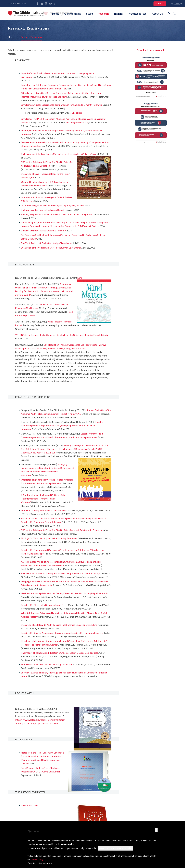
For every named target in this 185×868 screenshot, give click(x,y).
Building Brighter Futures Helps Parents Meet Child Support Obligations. (57, 214)
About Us (157, 14)
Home (56, 14)
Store (89, 14)
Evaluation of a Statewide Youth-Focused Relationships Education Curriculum (59, 625)
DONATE (160, 4)
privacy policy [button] (37, 860)
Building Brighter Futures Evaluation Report (43, 210)
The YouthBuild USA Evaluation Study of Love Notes (47, 243)
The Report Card (29, 805)
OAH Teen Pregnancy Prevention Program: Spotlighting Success (53, 205)
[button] (156, 830)
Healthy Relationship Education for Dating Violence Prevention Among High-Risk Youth (64, 593)
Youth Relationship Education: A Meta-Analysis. (44, 510)
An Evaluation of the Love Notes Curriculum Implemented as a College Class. (59, 154)
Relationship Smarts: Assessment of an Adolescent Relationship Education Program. (62, 633)
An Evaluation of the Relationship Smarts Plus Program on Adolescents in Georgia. (61, 573)
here (80, 278)
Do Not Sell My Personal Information (115, 848)
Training (118, 14)
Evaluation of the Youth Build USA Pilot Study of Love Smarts (51, 248)
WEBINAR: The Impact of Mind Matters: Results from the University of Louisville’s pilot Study (62, 335)
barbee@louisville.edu (77, 122)
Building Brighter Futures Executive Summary (43, 230)
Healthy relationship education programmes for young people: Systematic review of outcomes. (62, 425)
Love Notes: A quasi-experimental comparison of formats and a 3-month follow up (61, 105)
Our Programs (73, 14)
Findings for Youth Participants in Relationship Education (49, 538)
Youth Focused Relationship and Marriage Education (47, 664)
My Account (177, 4)
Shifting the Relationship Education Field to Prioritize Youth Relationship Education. (62, 530)
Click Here (77, 113)
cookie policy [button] (68, 844)
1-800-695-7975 (18, 4)
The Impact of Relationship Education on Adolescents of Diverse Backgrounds (60, 653)
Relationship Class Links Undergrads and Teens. (45, 605)
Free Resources (138, 14)
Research (103, 14)
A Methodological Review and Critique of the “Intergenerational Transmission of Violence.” (43, 499)
